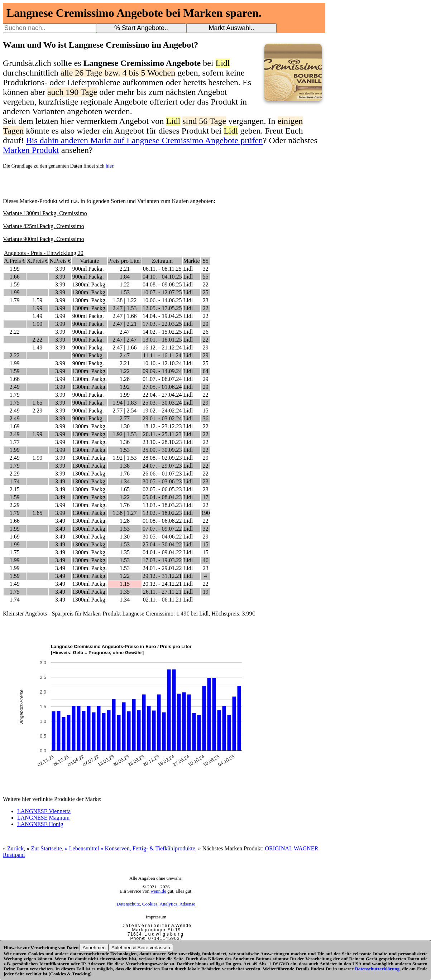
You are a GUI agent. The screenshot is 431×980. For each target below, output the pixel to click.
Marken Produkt (31, 150)
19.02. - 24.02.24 (162, 411)
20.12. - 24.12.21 (162, 584)
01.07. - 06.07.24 (162, 379)
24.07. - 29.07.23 (162, 466)
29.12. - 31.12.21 (162, 576)
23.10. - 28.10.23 (162, 442)
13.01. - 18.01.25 (162, 340)
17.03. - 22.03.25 (162, 324)
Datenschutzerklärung (377, 969)
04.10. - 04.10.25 (162, 277)
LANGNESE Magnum (43, 818)
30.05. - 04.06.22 (162, 537)
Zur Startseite (46, 848)
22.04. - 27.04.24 (162, 395)
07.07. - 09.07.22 (162, 529)
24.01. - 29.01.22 (162, 568)
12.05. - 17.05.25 (162, 308)
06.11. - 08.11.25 (162, 269)
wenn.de (158, 891)
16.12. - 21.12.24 (162, 347)
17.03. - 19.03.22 (162, 560)
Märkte (191, 261)
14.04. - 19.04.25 (162, 316)
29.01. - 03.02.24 (162, 418)
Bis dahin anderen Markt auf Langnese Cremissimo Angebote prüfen (145, 140)
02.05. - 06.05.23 (162, 489)
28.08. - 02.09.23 (162, 458)
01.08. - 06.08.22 (162, 521)
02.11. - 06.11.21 (162, 600)
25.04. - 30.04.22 (162, 544)
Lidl (188, 269)
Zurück (15, 848)
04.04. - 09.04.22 (162, 552)
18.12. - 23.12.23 (162, 426)
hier (109, 166)
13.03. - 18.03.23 (162, 505)
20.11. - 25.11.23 (162, 434)
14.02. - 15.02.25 (162, 332)
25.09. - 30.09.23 (162, 450)
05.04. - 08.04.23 (162, 497)
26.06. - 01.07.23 (162, 474)
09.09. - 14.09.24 (162, 371)
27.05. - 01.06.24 (162, 387)
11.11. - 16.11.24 (162, 355)
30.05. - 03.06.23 (162, 481)
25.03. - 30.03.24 (162, 403)
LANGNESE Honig (40, 824)
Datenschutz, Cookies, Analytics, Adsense (156, 904)
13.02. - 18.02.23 (162, 513)
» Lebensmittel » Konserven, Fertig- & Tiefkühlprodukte (130, 848)
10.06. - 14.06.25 (162, 300)
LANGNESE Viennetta (44, 811)
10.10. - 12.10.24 (162, 363)
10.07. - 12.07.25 (162, 292)
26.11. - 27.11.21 (162, 592)
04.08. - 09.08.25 (162, 284)
